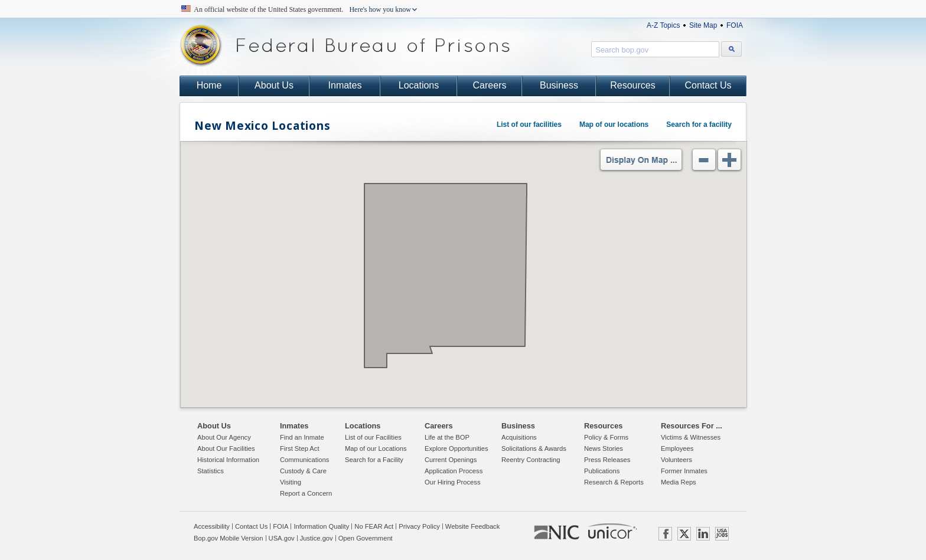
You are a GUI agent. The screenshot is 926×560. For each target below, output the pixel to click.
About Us (274, 85)
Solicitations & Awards (534, 448)
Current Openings (451, 460)
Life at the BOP (447, 437)
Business (559, 85)
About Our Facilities (226, 448)
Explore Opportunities (457, 448)
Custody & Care (303, 471)
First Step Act (300, 448)
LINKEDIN (703, 534)
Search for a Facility (374, 460)
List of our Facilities (373, 437)
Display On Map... (641, 160)
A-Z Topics (663, 25)
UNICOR (612, 531)
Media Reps (679, 482)
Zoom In (729, 160)
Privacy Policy (419, 526)
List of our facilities (529, 125)
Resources (632, 85)
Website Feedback (472, 526)
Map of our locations (614, 125)
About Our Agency (224, 437)
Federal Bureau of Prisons (345, 46)
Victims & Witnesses (691, 437)
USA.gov (282, 538)
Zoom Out (704, 160)
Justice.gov (317, 538)
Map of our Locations (376, 448)
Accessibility (212, 526)
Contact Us (708, 85)
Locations (419, 85)
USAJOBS (722, 534)
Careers (490, 85)
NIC (557, 533)
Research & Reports (614, 482)
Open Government (366, 538)
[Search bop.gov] (731, 49)
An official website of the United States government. (303, 9)
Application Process (454, 471)
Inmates (345, 85)
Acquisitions (519, 437)
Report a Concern (306, 493)
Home (209, 85)
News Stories (604, 448)
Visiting (291, 482)
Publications (602, 471)
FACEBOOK (665, 534)
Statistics (211, 471)
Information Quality (321, 526)
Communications (304, 460)
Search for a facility (699, 125)
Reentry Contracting (531, 460)
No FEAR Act (374, 526)
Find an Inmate (302, 437)
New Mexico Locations (262, 125)
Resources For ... (692, 426)
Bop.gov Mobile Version (229, 538)
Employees (677, 448)
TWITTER (684, 534)
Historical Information (228, 460)
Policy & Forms (606, 437)
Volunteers (676, 460)
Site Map (703, 25)
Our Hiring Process (453, 482)
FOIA (735, 25)
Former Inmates (684, 471)
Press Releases (607, 460)
